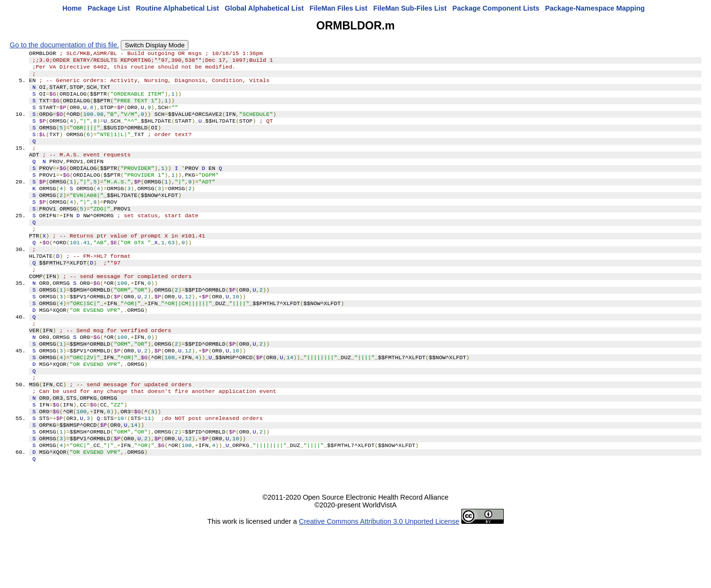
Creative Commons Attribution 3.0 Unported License (379, 580)
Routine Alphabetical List (177, 8)
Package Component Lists (496, 8)
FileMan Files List (339, 8)
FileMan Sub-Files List (410, 8)
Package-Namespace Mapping (595, 8)
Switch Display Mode (155, 45)
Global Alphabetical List (264, 8)
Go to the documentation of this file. (64, 45)
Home (72, 8)
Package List (109, 8)
